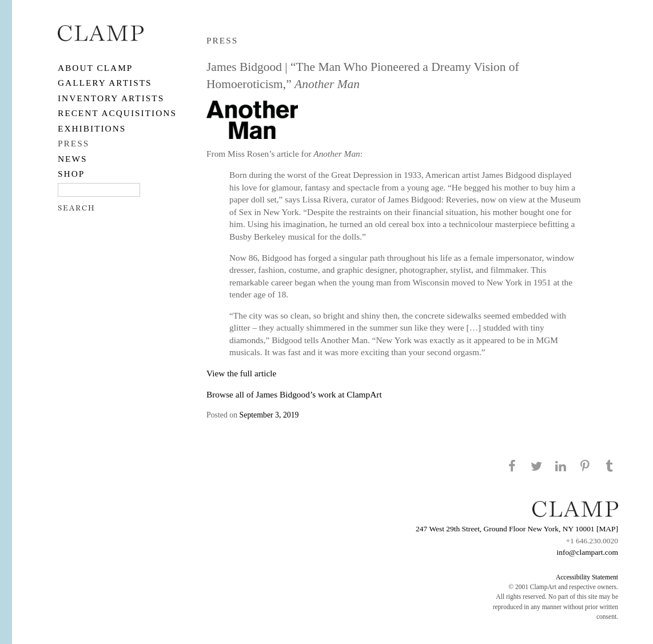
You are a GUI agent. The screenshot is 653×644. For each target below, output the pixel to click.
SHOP (71, 174)
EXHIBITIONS (92, 128)
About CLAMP (95, 68)
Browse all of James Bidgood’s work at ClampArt (294, 394)
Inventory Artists (111, 98)
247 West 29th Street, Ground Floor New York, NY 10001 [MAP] (517, 529)
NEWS (73, 159)
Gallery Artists (105, 83)
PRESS (73, 143)
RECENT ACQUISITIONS (117, 113)
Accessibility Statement (587, 577)
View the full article (241, 373)
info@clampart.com (587, 552)
